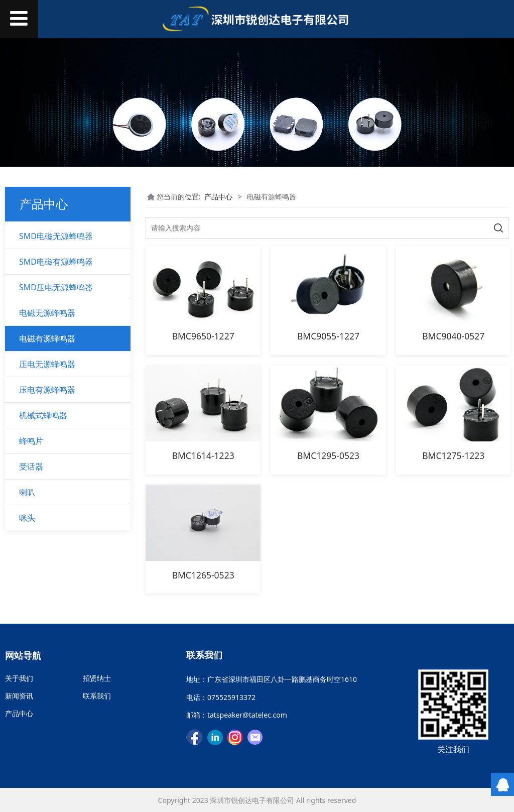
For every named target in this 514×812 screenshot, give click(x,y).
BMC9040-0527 (453, 336)
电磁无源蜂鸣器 (47, 313)
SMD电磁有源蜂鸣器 (56, 262)
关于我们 (19, 678)
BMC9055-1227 (328, 336)
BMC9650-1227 (203, 336)
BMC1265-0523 (203, 575)
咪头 (27, 518)
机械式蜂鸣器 (43, 415)
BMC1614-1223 (203, 455)
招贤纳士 (97, 678)
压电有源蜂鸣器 (47, 390)
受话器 (31, 467)
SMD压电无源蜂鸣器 (56, 287)
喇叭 (27, 492)
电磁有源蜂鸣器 (47, 338)
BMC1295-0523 (328, 455)
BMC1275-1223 (453, 455)
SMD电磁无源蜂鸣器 (56, 236)
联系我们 (97, 696)
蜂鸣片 (31, 441)
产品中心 (218, 197)
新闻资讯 (19, 696)
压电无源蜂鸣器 (47, 364)
